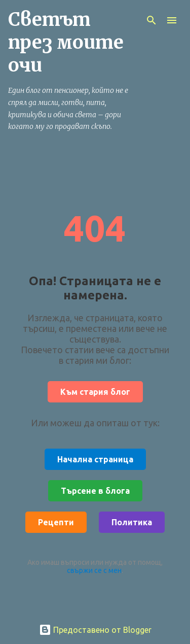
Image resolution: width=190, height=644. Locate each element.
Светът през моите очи (66, 42)
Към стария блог (95, 392)
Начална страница (95, 459)
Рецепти (56, 522)
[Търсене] (151, 20)
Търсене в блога (95, 491)
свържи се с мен (94, 570)
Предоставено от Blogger (95, 630)
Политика (132, 522)
